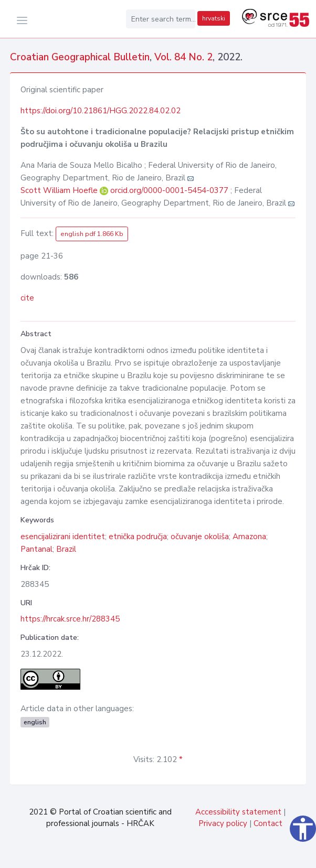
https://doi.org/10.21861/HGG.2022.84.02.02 (101, 111)
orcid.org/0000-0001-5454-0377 (169, 190)
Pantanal (36, 549)
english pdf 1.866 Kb (92, 234)
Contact (268, 823)
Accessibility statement (238, 812)
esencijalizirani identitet (63, 537)
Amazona (249, 537)
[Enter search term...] (161, 19)
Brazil (66, 549)
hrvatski (214, 18)
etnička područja (138, 537)
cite (27, 298)
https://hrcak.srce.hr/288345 (70, 619)
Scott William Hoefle (60, 190)
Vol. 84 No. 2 (183, 57)
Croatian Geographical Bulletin (80, 57)
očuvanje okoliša (200, 537)
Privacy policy (223, 823)
